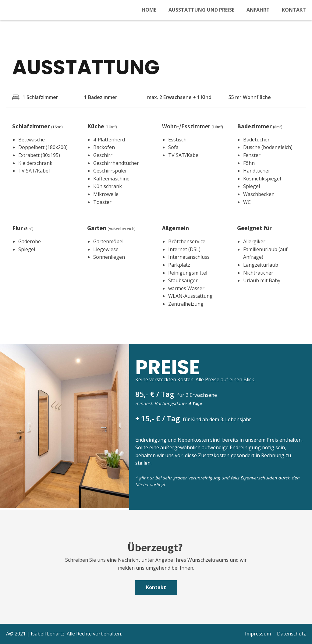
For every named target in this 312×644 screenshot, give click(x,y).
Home (149, 10)
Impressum (258, 634)
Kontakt (294, 10)
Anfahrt (258, 10)
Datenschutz (291, 634)
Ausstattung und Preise (201, 10)
